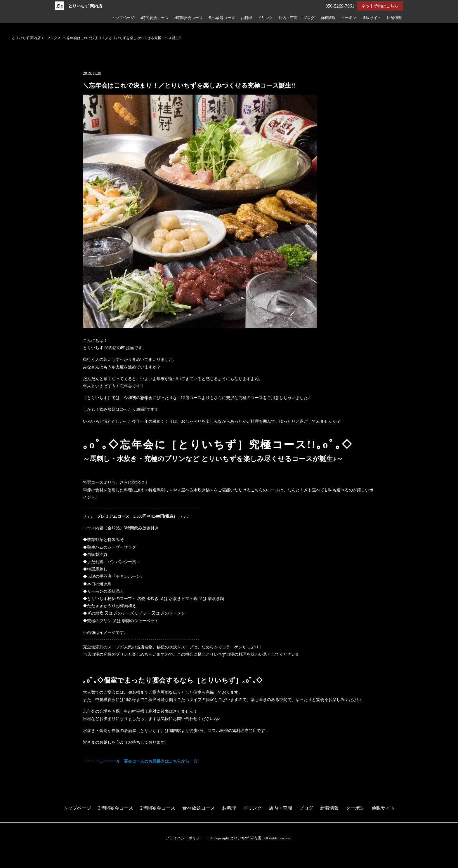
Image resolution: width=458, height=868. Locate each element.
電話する (10, 864)
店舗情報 (394, 18)
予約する (10, 857)
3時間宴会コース (154, 18)
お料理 (246, 18)
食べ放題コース (222, 18)
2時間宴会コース (188, 18)
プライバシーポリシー (185, 838)
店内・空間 (288, 18)
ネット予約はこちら (380, 6)
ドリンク (265, 18)
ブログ (309, 18)
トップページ (123, 18)
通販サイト (372, 18)
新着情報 (328, 18)
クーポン (349, 18)
